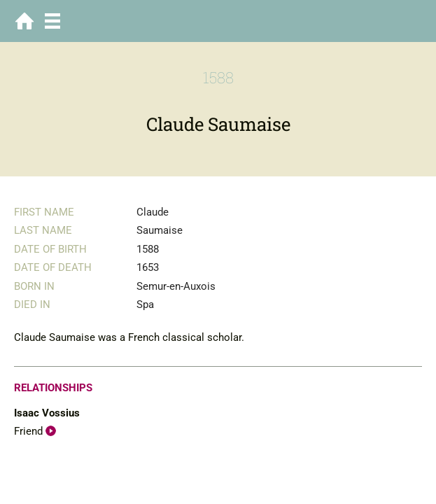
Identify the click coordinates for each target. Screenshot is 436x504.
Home (24, 21)
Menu (52, 21)
